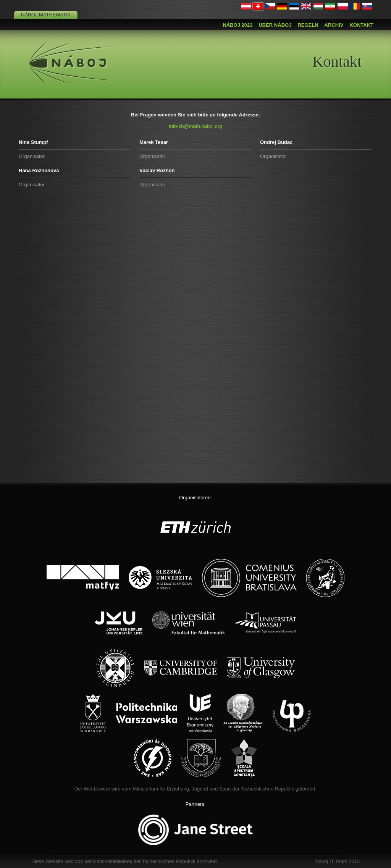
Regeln (308, 25)
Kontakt (361, 25)
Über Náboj (275, 25)
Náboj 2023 (238, 25)
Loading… (195, 337)
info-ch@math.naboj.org (196, 126)
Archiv (334, 25)
